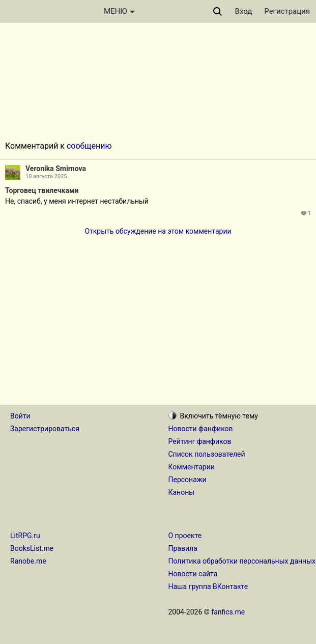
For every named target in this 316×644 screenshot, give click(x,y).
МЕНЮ (119, 11)
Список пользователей (207, 454)
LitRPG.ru (25, 536)
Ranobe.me (28, 561)
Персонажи (188, 480)
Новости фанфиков (201, 429)
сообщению (89, 146)
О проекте (185, 536)
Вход (244, 11)
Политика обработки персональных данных (242, 561)
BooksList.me (32, 548)
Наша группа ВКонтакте (208, 586)
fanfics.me (228, 612)
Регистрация (287, 11)
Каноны (182, 492)
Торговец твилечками (42, 190)
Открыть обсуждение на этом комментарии (158, 231)
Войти (20, 416)
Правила (183, 548)
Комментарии (192, 467)
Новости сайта (193, 574)
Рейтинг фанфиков (200, 441)
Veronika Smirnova (56, 169)
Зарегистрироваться (45, 429)
